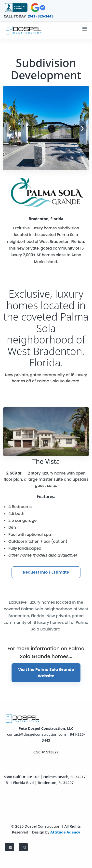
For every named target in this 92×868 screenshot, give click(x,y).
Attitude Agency (65, 832)
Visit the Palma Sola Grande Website (46, 673)
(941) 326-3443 (41, 16)
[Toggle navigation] (85, 30)
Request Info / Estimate (46, 572)
